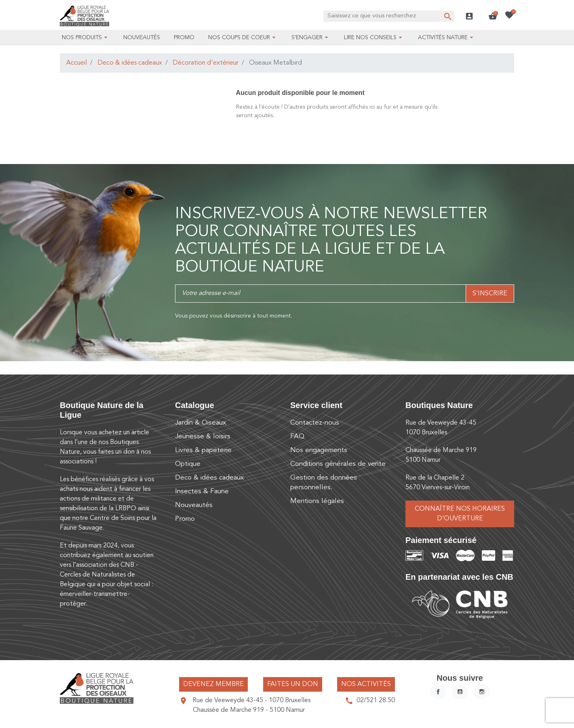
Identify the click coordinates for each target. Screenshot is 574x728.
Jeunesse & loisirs (203, 437)
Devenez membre (213, 684)
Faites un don (293, 684)
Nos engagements (319, 450)
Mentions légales (317, 501)
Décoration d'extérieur (206, 63)
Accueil (77, 63)
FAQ (297, 437)
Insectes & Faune (202, 491)
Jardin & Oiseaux (200, 423)
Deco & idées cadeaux (130, 63)
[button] (493, 16)
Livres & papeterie (203, 450)
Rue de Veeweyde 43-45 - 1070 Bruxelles (251, 701)
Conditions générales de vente (338, 464)
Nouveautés (194, 505)
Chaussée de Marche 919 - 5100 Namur (249, 710)
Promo (185, 519)
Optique (188, 464)
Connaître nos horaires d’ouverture (460, 514)
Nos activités (366, 684)
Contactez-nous (315, 423)
